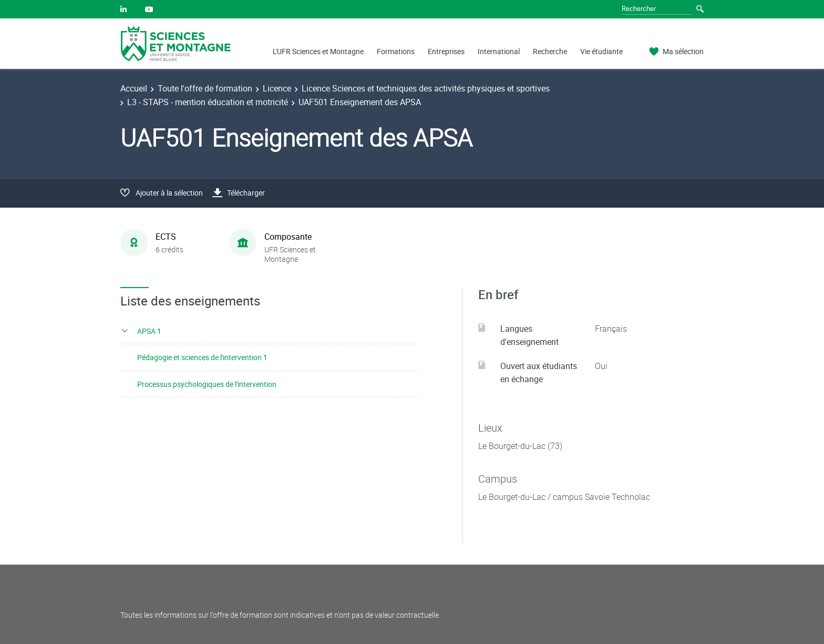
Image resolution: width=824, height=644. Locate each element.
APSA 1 (149, 331)
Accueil (134, 88)
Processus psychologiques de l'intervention (207, 384)
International (499, 51)
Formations (396, 51)
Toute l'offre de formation (205, 88)
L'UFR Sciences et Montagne (318, 51)
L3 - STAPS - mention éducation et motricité (208, 102)
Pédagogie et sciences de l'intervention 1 (202, 357)
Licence (277, 88)
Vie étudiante (601, 51)
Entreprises (446, 51)
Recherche (550, 51)
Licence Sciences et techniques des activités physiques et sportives (426, 88)
